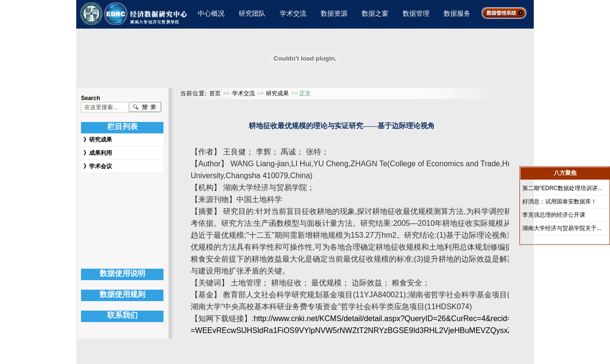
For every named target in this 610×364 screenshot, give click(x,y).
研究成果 (101, 140)
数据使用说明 (122, 273)
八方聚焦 (565, 173)
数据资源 (334, 13)
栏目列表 (122, 126)
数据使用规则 (122, 294)
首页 (215, 93)
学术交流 (293, 13)
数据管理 (416, 13)
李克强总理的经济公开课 (554, 215)
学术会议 (101, 166)
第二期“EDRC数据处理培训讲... (562, 188)
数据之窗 (375, 13)
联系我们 (122, 315)
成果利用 (101, 153)
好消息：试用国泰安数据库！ (559, 202)
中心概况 (211, 13)
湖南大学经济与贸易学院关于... (562, 228)
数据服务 (457, 13)
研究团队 (252, 13)
